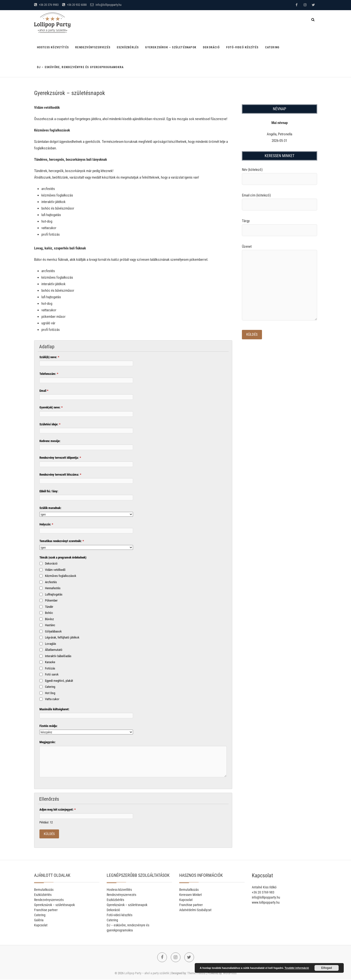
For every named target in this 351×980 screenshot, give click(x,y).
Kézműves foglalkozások (61, 576)
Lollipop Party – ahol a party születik (147, 974)
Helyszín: (46, 524)
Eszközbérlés (128, 47)
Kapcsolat (41, 925)
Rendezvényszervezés (93, 47)
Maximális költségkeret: (54, 709)
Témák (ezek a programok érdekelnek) (63, 557)
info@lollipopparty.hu (106, 5)
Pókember (51, 600)
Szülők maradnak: (50, 508)
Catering (272, 47)
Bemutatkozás (44, 890)
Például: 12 (46, 822)
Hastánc (50, 625)
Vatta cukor (52, 699)
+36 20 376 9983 (46, 5)
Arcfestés (51, 582)
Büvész (49, 619)
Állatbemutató (54, 650)
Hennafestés (53, 588)
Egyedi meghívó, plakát (59, 681)
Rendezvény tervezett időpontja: (60, 458)
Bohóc (49, 613)
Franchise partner (46, 910)
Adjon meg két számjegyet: (58, 809)
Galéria (39, 920)
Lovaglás (51, 644)
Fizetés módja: (49, 726)
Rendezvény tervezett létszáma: (60, 475)
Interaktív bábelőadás (58, 656)
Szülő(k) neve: (49, 357)
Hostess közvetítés (53, 47)
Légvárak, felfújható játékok (62, 637)
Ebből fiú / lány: (49, 491)
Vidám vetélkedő (55, 570)
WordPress (230, 974)
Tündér (49, 607)
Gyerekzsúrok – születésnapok (171, 47)
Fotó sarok (52, 674)
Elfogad (327, 968)
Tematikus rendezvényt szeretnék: (62, 541)
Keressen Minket (190, 895)
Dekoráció (211, 47)
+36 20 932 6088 (74, 5)
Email (44, 391)
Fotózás (50, 668)
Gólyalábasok (53, 631)
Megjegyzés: (48, 742)
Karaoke (50, 662)
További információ (297, 968)
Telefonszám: (49, 374)
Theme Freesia (196, 974)
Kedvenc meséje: (50, 441)
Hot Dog (50, 693)
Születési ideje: (50, 424)
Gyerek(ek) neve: (51, 407)
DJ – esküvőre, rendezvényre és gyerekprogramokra (80, 67)
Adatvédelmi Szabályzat (195, 910)
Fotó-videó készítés (242, 47)
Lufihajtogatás (54, 594)
